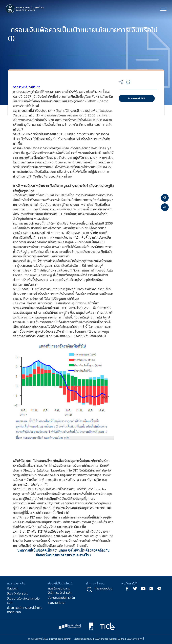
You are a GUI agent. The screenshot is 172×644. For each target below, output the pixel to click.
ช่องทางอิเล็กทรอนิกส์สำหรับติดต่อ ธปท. (25, 610)
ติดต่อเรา (13, 588)
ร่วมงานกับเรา (57, 603)
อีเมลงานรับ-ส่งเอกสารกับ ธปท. (23, 601)
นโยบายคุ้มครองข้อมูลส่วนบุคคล (110, 639)
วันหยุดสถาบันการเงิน (61, 598)
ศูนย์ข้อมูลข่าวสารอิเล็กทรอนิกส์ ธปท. (60, 590)
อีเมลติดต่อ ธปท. (17, 593)
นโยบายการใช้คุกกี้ (135, 639)
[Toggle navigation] (163, 9)
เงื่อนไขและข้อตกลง (83, 639)
